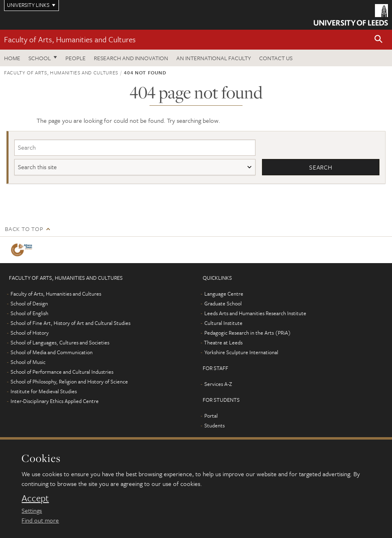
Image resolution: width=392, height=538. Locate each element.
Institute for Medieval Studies (44, 391)
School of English (29, 313)
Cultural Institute (223, 323)
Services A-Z (218, 384)
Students (214, 425)
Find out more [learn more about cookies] (40, 520)
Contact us (276, 58)
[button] (379, 40)
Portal (211, 416)
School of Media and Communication (52, 352)
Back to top (24, 229)
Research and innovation (131, 58)
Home (12, 58)
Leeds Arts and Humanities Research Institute (255, 313)
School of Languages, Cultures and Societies (60, 342)
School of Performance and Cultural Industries (62, 372)
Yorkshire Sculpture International (241, 352)
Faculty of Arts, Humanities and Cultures (70, 39)
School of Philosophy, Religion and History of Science (69, 381)
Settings (32, 510)
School (40, 58)
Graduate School (223, 303)
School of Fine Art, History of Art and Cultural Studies (70, 323)
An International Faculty (214, 58)
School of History (30, 333)
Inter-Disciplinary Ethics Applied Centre (55, 401)
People (76, 58)
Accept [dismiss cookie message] (35, 498)
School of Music (28, 362)
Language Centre (224, 294)
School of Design (29, 303)
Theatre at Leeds (223, 342)
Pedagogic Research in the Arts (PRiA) (248, 333)
